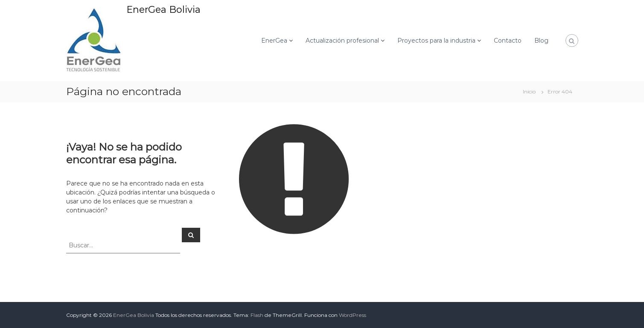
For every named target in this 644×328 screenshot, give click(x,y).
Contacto (508, 41)
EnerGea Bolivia (163, 10)
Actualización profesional (342, 41)
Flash (257, 315)
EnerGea (274, 41)
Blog (541, 41)
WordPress (353, 315)
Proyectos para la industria (436, 41)
